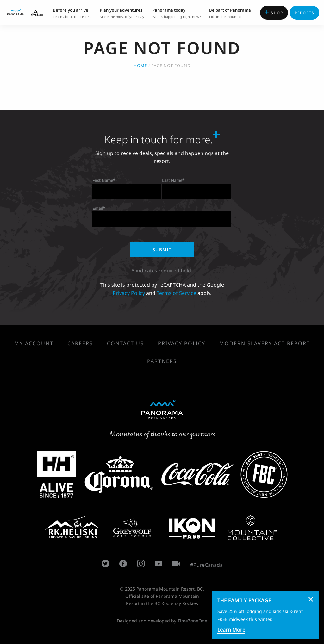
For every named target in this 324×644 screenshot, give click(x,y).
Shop (274, 12)
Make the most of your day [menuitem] (122, 13)
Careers (80, 343)
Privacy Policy (129, 293)
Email (97, 208)
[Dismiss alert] (311, 599)
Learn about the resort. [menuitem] (72, 13)
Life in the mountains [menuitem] (230, 13)
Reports (305, 13)
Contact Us (125, 343)
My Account (34, 343)
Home (140, 66)
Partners (162, 361)
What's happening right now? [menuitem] (177, 13)
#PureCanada (206, 565)
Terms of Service (176, 293)
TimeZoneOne (192, 621)
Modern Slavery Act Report (265, 343)
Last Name (172, 180)
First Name (103, 180)
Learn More (231, 630)
